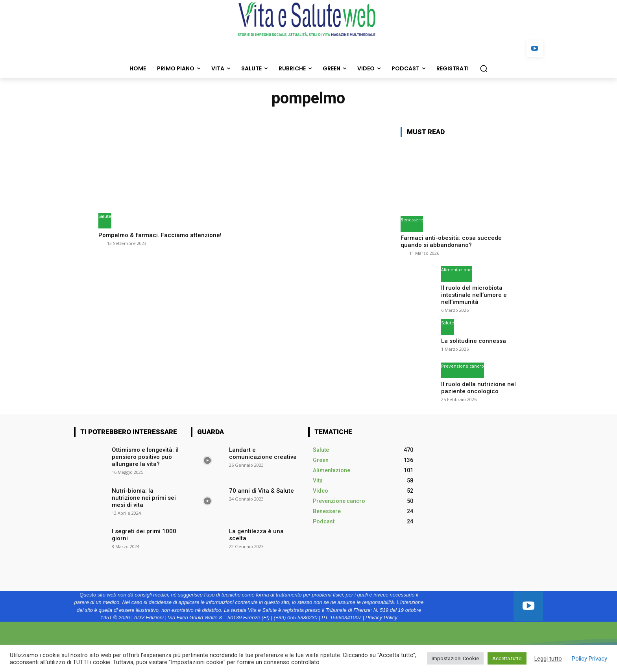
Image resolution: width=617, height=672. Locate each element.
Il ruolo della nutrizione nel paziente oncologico (476, 386)
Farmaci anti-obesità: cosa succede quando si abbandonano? (451, 241)
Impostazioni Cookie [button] (455, 658)
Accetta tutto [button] (507, 658)
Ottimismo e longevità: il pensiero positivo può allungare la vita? (143, 455)
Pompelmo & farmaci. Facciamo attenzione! (164, 235)
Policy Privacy (589, 659)
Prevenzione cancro (463, 365)
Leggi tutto (548, 659)
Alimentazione (456, 270)
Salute (105, 216)
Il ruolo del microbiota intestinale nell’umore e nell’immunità (471, 294)
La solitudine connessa (472, 339)
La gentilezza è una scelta (262, 529)
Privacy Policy (381, 616)
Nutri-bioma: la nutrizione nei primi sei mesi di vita (145, 492)
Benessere (412, 220)
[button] (484, 68)
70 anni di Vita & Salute (258, 488)
